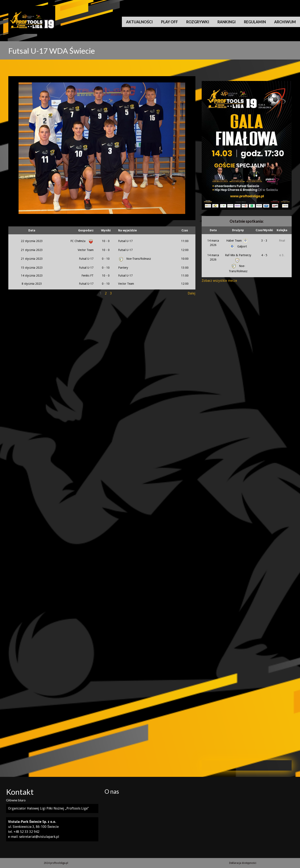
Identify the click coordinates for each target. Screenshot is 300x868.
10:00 (185, 259)
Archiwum (285, 22)
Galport (238, 246)
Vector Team (86, 250)
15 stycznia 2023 (32, 268)
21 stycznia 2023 (32, 250)
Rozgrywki (198, 22)
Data (32, 230)
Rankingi (227, 22)
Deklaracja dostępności (243, 863)
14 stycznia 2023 (32, 276)
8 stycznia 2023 (32, 284)
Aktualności (139, 22)
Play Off (169, 22)
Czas (185, 230)
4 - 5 (264, 255)
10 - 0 (106, 241)
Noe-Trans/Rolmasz (135, 259)
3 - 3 (264, 241)
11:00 (185, 241)
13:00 (185, 268)
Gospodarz (86, 230)
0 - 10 (106, 259)
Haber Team (237, 241)
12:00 (185, 250)
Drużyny (238, 230)
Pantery (123, 268)
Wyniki (106, 230)
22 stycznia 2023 (32, 241)
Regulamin (255, 22)
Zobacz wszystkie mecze (219, 281)
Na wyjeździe (127, 230)
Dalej (192, 293)
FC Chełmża (81, 241)
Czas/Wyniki (264, 230)
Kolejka (282, 230)
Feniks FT (87, 276)
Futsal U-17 (125, 241)
